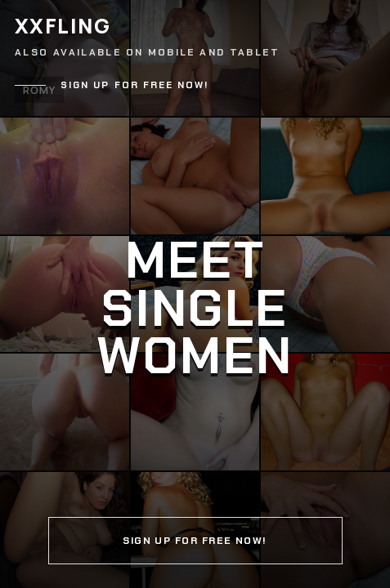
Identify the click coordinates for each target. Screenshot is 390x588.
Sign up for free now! (135, 85)
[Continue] (195, 294)
